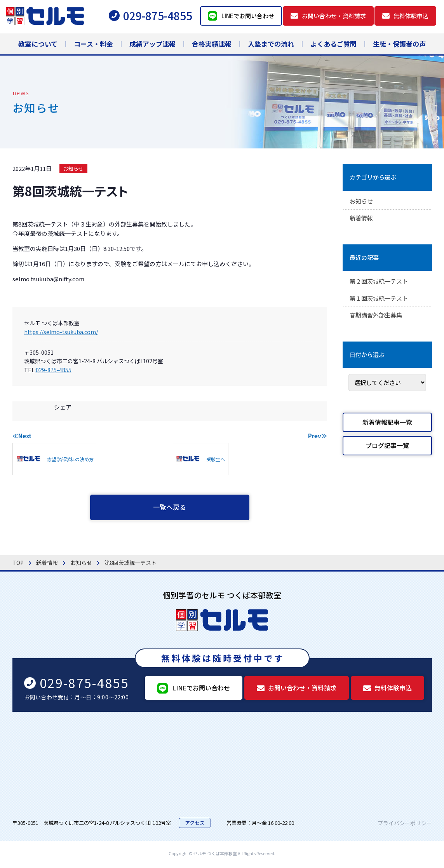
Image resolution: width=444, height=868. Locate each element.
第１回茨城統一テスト (381, 300)
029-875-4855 (54, 370)
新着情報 (362, 219)
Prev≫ (318, 436)
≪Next (22, 436)
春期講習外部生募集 (378, 318)
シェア (63, 407)
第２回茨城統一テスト (381, 283)
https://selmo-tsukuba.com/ (61, 332)
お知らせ (73, 168)
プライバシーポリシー (405, 824)
